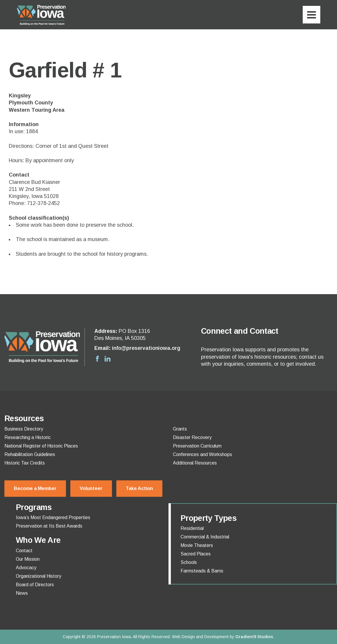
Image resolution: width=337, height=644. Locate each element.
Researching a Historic (28, 438)
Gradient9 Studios (254, 637)
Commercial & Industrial (205, 537)
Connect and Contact (240, 331)
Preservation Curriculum (197, 446)
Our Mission (28, 559)
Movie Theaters (197, 545)
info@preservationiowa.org (146, 348)
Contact (24, 551)
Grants (180, 429)
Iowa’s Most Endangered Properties (53, 518)
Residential (192, 528)
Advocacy (26, 568)
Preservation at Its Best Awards (49, 526)
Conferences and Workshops (202, 455)
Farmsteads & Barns (202, 571)
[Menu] (312, 15)
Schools (189, 562)
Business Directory (24, 429)
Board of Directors (35, 585)
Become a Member (35, 488)
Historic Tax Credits (25, 463)
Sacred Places (196, 554)
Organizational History (39, 576)
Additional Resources (195, 463)
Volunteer (91, 488)
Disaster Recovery (192, 438)
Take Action (139, 488)
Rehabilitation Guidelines (30, 455)
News (22, 593)
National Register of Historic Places (41, 446)
